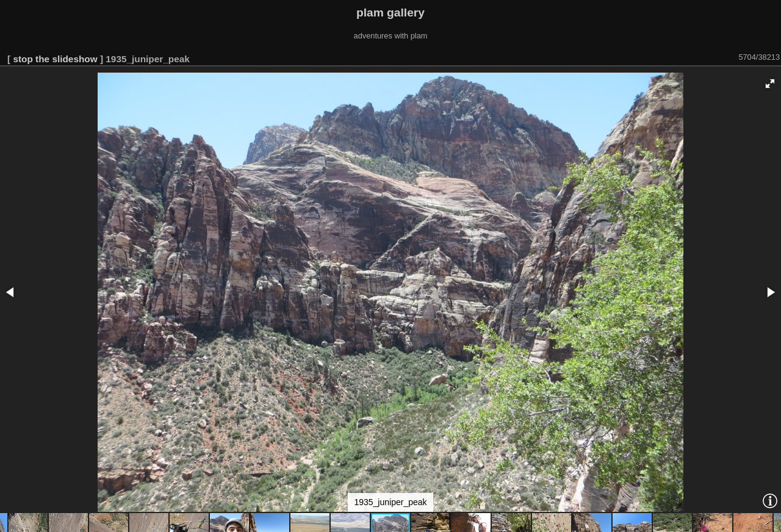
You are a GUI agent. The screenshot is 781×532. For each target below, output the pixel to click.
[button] (770, 84)
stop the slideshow (55, 59)
